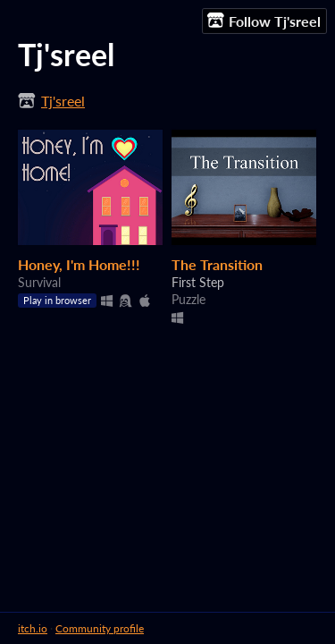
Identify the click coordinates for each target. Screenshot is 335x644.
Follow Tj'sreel (264, 21)
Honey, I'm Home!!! (79, 264)
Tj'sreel (63, 101)
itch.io (33, 628)
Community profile (100, 628)
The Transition (217, 264)
